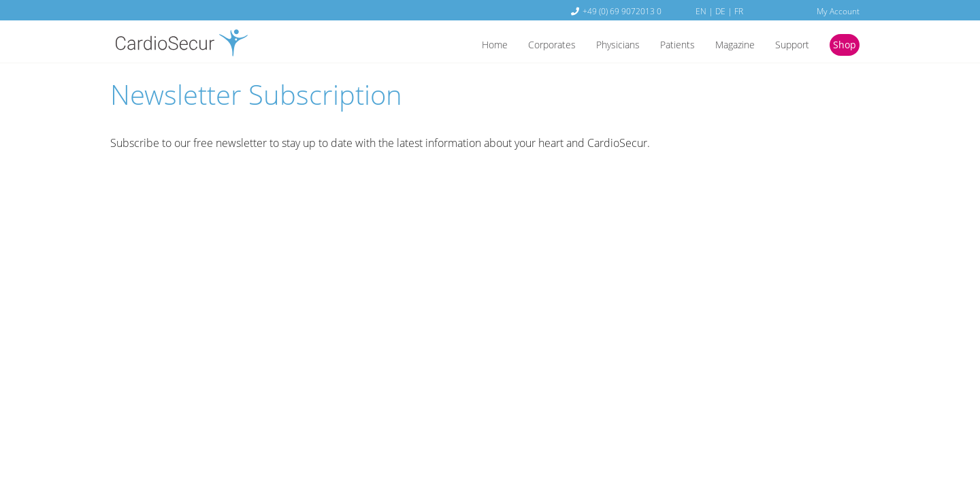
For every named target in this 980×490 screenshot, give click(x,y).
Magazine (723, 46)
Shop (843, 46)
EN (701, 11)
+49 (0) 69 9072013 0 (622, 11)
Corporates (525, 46)
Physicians (597, 46)
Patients (661, 46)
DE (720, 11)
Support (786, 46)
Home (463, 46)
